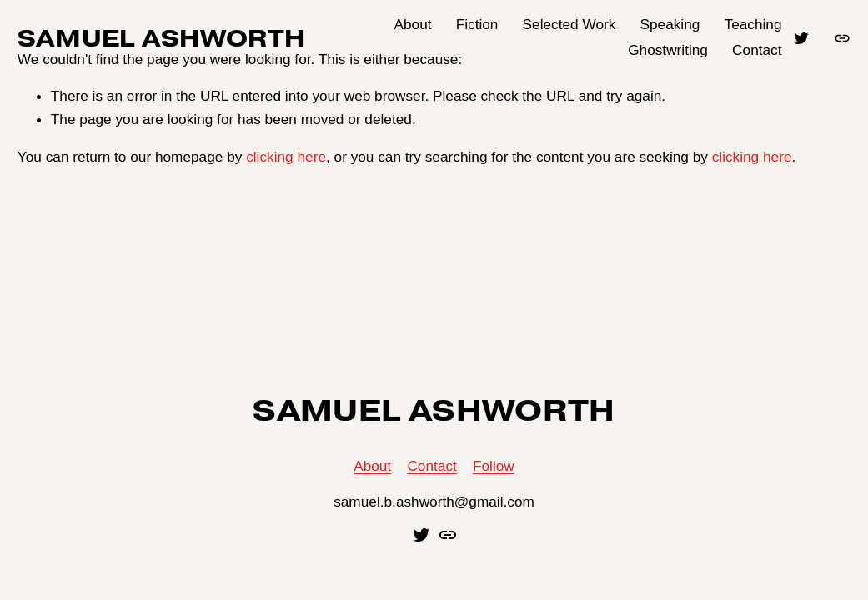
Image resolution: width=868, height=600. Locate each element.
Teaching (753, 24)
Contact (757, 50)
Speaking (670, 24)
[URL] (842, 38)
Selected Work (569, 24)
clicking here (286, 157)
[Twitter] (801, 38)
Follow (494, 466)
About (413, 24)
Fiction (477, 24)
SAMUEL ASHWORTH (161, 38)
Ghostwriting (668, 50)
